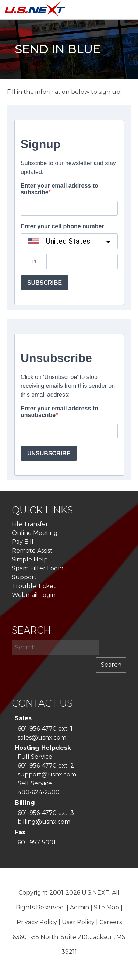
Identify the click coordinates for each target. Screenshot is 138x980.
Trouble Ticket (34, 586)
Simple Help (30, 559)
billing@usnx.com (44, 822)
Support (24, 577)
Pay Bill (23, 542)
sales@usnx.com (42, 737)
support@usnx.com (47, 774)
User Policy (78, 922)
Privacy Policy (37, 922)
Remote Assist (32, 551)
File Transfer (30, 524)
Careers (111, 922)
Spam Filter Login (38, 568)
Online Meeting (35, 533)
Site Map (107, 907)
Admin (79, 907)
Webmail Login (34, 595)
